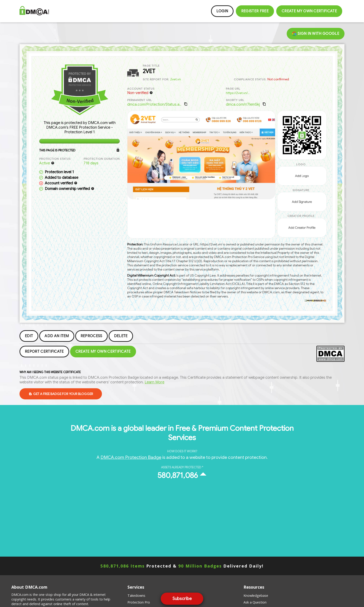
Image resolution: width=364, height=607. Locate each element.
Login (222, 11)
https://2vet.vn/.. (238, 93)
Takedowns (136, 596)
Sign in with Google (316, 34)
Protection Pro (139, 602)
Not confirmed (278, 79)
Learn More (154, 382)
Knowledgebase (256, 596)
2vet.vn (175, 79)
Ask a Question (255, 602)
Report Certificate (44, 352)
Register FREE (255, 11)
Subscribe (182, 599)
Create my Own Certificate (309, 11)
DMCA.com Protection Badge (131, 457)
